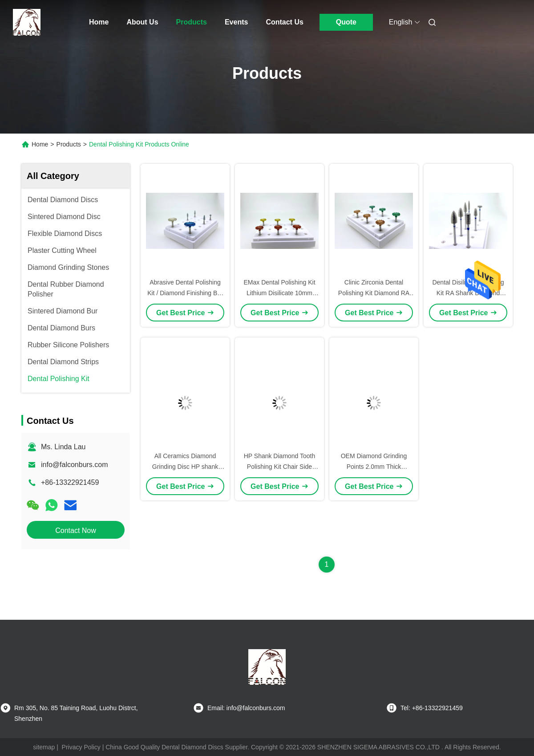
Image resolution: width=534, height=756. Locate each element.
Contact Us (284, 22)
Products (192, 22)
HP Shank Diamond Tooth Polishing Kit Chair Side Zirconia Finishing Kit (280, 467)
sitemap (44, 747)
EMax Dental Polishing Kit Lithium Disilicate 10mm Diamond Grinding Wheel (279, 293)
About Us (142, 22)
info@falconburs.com (75, 465)
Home (99, 22)
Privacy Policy (81, 747)
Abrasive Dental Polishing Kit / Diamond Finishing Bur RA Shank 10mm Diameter (185, 293)
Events (236, 22)
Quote (346, 22)
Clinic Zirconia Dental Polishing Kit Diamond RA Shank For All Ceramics (374, 293)
